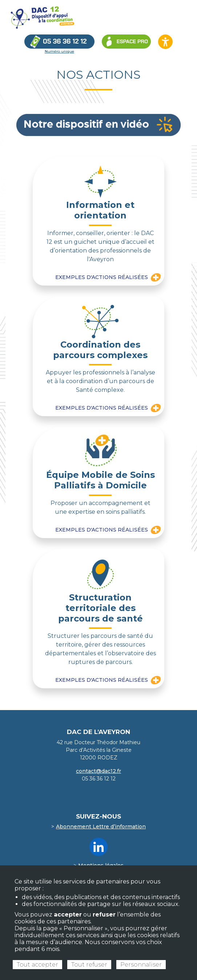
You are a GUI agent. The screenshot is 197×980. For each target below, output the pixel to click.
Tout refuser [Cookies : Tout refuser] (89, 965)
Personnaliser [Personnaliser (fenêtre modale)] (141, 965)
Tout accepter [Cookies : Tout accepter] (37, 965)
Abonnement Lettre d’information (101, 827)
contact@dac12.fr (98, 771)
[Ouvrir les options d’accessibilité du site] (165, 42)
